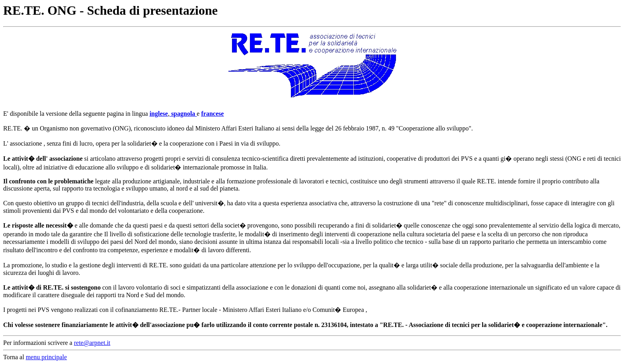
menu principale (47, 357)
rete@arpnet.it (92, 343)
